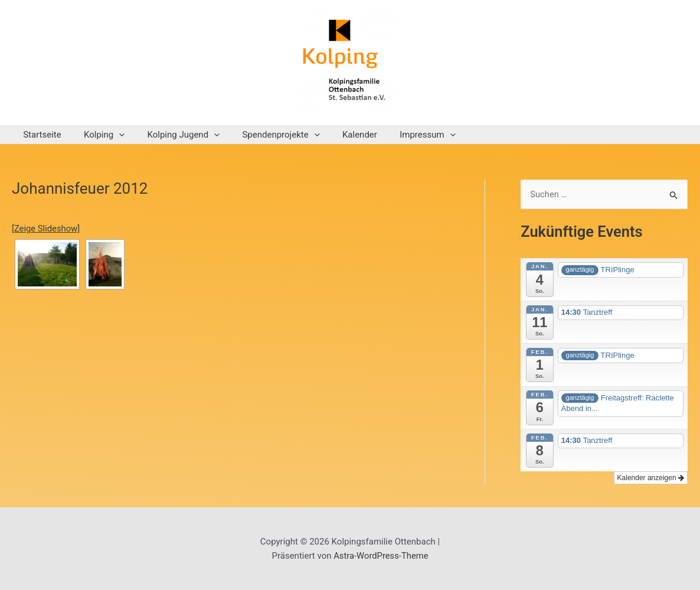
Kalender (338, 135)
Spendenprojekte (264, 135)
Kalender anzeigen (651, 478)
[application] (112, 135)
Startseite (40, 135)
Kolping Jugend (171, 135)
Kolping (97, 135)
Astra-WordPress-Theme (381, 556)
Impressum (400, 135)
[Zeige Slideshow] (46, 229)
